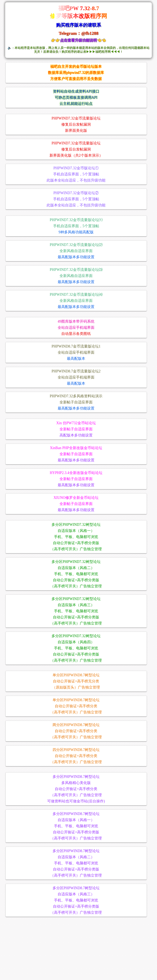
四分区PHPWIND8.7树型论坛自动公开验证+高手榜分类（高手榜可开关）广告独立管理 (76, 756)
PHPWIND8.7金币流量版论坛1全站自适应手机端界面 (76, 352)
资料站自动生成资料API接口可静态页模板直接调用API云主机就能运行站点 (76, 97)
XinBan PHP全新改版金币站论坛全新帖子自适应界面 (76, 454)
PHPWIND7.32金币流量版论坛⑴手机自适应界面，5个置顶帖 (76, 226)
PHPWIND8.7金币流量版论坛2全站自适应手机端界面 (76, 377)
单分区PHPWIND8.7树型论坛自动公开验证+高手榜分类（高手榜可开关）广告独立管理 (76, 706)
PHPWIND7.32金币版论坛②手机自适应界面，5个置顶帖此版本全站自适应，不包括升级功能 (76, 199)
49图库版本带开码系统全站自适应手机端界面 (76, 328)
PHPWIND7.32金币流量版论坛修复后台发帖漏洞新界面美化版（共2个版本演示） (76, 149)
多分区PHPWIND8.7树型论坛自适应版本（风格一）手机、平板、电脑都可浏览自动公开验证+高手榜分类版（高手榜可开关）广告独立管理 (76, 826)
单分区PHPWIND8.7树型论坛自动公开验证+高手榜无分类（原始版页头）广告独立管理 (76, 681)
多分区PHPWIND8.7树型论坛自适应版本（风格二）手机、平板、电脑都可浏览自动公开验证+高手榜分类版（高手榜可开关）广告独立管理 (76, 863)
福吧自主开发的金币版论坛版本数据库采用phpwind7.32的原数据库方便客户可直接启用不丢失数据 (76, 73)
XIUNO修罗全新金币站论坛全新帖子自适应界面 (76, 504)
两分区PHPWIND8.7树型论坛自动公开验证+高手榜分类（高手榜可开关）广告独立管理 (76, 731)
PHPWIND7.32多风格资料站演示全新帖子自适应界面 (76, 402)
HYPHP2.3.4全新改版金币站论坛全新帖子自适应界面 (76, 479)
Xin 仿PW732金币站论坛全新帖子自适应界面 (76, 429)
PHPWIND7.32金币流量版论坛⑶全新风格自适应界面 (76, 276)
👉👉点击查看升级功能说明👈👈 (78, 40)
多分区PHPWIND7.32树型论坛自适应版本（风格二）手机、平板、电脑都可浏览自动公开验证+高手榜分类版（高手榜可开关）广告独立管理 (76, 574)
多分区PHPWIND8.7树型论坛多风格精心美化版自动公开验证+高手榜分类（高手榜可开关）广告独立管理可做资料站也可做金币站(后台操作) (76, 789)
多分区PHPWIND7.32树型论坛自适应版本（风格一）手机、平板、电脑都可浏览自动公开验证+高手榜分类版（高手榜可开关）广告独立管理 (76, 537)
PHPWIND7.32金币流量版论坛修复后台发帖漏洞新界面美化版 (76, 124)
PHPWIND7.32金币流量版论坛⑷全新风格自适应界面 (76, 301)
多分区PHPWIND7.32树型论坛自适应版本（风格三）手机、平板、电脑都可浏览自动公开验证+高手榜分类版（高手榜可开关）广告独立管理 (76, 611)
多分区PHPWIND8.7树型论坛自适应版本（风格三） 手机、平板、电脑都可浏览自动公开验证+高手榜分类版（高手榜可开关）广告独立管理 (76, 900)
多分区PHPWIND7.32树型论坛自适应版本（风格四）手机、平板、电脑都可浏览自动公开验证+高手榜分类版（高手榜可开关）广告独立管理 (76, 648)
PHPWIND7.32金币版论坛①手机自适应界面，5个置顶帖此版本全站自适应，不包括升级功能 (76, 174)
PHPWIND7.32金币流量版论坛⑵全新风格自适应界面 (76, 251)
